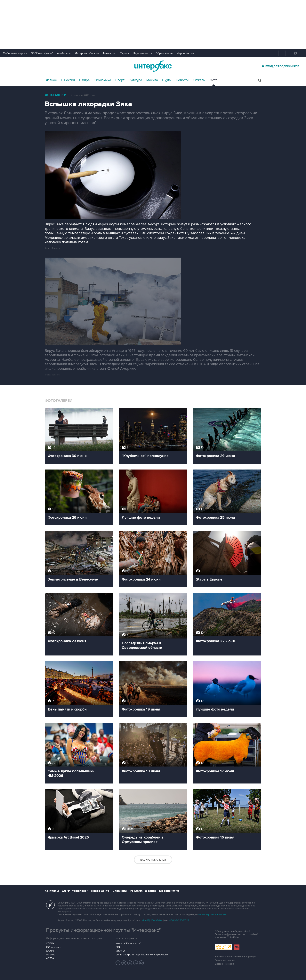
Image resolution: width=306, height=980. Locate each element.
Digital (167, 80)
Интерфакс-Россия (87, 53)
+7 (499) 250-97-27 (179, 920)
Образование (164, 53)
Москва (152, 80)
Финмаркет (109, 53)
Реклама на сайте (143, 891)
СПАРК (50, 944)
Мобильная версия (15, 53)
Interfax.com (64, 53)
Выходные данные (225, 960)
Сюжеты (199, 80)
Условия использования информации (236, 956)
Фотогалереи (56, 95)
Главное (51, 80)
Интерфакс (153, 66)
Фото (214, 80)
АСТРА (50, 958)
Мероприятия (185, 53)
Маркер (51, 955)
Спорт (120, 80)
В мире (84, 80)
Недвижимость (142, 53)
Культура (135, 80)
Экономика (103, 80)
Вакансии (120, 891)
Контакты (52, 891)
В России (68, 80)
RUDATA (120, 951)
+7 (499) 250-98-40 (152, 920)
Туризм (125, 53)
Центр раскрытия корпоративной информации (142, 955)
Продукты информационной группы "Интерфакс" (103, 930)
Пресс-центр (100, 891)
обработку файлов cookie (212, 915)
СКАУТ (50, 951)
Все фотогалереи (153, 860)
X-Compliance (54, 947)
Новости (182, 80)
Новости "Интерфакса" (128, 944)
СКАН (119, 947)
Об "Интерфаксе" (42, 53)
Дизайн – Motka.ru (225, 964)
